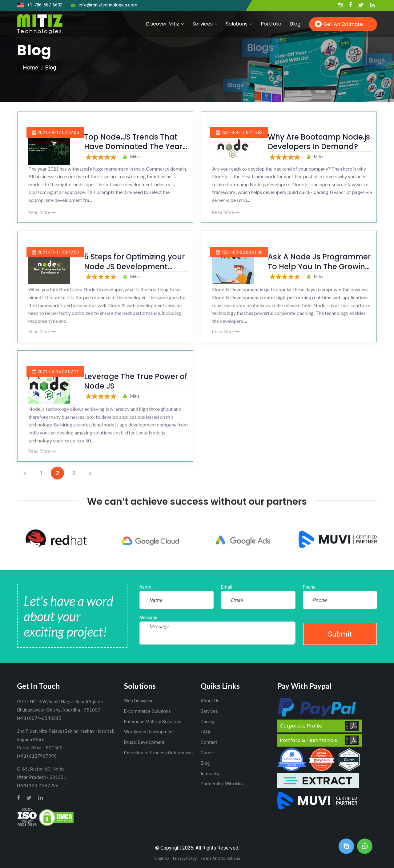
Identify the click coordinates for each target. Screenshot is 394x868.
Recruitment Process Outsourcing (158, 753)
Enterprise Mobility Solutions (153, 722)
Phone (309, 587)
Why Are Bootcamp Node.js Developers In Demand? (319, 142)
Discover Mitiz (163, 24)
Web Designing (139, 701)
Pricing (207, 722)
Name (145, 587)
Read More (42, 212)
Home (31, 67)
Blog (295, 24)
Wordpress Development (149, 732)
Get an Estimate (343, 24)
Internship (211, 774)
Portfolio (271, 24)
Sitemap (162, 858)
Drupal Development (144, 742)
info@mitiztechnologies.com (104, 5)
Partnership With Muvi (223, 784)
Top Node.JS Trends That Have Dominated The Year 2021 (133, 146)
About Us (210, 701)
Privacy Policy (185, 858)
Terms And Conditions (220, 858)
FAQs (206, 732)
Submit (340, 634)
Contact (209, 742)
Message (148, 617)
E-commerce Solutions (147, 711)
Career (207, 753)
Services (203, 24)
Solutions (237, 24)
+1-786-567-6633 (40, 5)
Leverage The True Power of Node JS (136, 391)
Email (226, 587)
